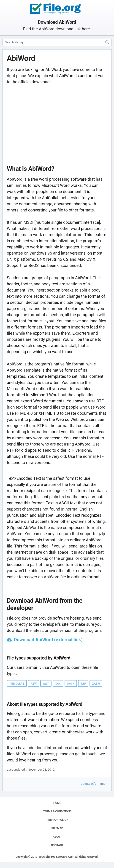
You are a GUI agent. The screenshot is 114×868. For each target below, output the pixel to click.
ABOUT (57, 837)
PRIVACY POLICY (57, 820)
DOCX (71, 684)
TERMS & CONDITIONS (57, 811)
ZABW (96, 684)
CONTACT (57, 845)
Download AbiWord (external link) (48, 640)
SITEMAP (57, 828)
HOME (57, 803)
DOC (58, 684)
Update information (94, 784)
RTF (83, 684)
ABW (34, 684)
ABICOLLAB (17, 684)
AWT (46, 684)
